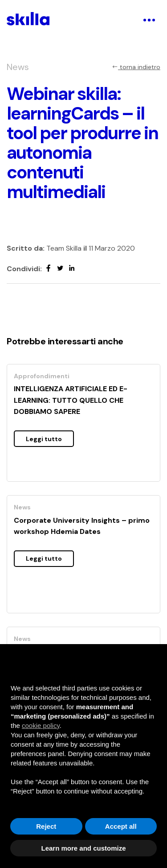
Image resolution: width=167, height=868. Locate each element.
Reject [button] (46, 826)
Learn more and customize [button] (83, 848)
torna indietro (136, 67)
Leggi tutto (44, 439)
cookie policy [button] (41, 725)
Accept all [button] (121, 826)
